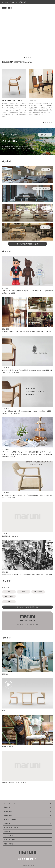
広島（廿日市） (9, 596)
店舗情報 (7, 824)
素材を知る (8, 812)
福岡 (9, 602)
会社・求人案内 (9, 840)
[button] (52, 7)
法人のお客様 (9, 836)
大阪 (23, 592)
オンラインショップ (11, 828)
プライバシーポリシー (27, 865)
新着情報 (7, 832)
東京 (9, 592)
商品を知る (8, 816)
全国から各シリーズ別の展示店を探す (27, 607)
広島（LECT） (38, 592)
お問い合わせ (9, 844)
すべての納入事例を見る (26, 244)
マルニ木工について (11, 803)
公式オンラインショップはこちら (15, 2)
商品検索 (7, 807)
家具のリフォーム (10, 820)
